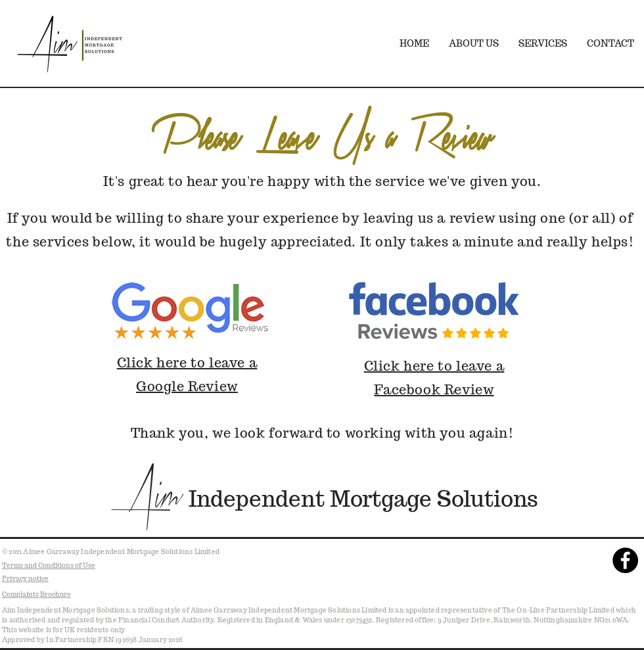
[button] (543, 44)
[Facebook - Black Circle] (625, 560)
